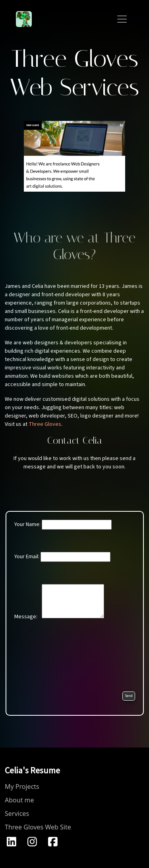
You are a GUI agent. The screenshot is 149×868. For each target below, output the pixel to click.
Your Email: (62, 557)
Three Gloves (45, 424)
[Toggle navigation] (122, 19)
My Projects (22, 786)
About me (19, 800)
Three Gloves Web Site (38, 827)
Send (129, 696)
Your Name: (63, 525)
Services (17, 814)
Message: (59, 602)
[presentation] (75, 659)
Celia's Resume (32, 771)
